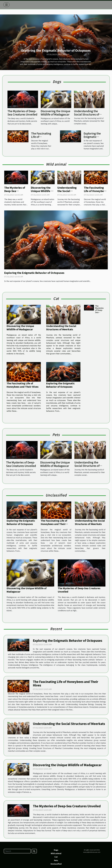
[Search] (17, 851)
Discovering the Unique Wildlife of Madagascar (55, 113)
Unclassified (56, 864)
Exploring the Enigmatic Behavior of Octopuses (56, 50)
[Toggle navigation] (6, 5)
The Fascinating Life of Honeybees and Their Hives (41, 138)
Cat (56, 857)
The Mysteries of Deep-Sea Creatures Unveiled (22, 113)
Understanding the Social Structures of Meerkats (87, 114)
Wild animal (56, 853)
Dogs (56, 850)
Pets (56, 860)
